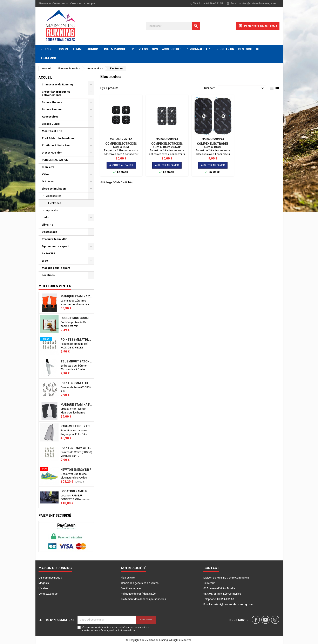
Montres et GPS (52, 131)
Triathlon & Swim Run (56, 145)
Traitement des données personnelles (143, 599)
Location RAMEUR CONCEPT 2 (76, 491)
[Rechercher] (173, 26)
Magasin (44, 583)
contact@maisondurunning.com (257, 3)
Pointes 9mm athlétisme (76, 383)
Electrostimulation (54, 189)
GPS (155, 49)
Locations (48, 275)
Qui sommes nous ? (50, 578)
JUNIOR (93, 49)
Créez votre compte (83, 3)
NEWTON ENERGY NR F (76, 470)
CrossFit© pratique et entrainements (56, 93)
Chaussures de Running (57, 84)
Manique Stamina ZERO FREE (76, 296)
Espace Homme (52, 102)
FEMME (78, 49)
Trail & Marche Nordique (58, 138)
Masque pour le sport (56, 268)
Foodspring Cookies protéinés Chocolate (76, 318)
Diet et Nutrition (52, 153)
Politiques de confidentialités (138, 594)
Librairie (48, 225)
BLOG (260, 49)
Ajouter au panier (121, 165)
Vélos (46, 174)
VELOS (143, 49)
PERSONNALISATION (55, 160)
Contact (211, 568)
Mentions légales (131, 588)
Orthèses (48, 181)
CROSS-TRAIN (224, 49)
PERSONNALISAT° (198, 49)
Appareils (52, 210)
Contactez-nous (48, 594)
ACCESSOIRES (172, 49)
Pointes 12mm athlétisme (76, 448)
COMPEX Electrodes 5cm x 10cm (213, 145)
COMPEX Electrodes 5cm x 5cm (121, 145)
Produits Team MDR (55, 239)
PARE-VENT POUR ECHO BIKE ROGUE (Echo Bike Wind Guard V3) (76, 426)
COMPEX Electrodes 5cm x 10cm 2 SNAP (167, 145)
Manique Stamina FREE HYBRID (76, 405)
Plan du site (128, 578)
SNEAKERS (49, 253)
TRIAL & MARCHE (114, 49)
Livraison (44, 588)
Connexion (59, 3)
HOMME (63, 49)
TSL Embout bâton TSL (76, 361)
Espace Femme (52, 109)
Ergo (45, 261)
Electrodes (55, 203)
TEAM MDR (48, 58)
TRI (132, 49)
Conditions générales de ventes (140, 583)
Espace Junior (51, 124)
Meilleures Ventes (55, 286)
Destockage (50, 232)
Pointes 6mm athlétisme (76, 340)
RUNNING (47, 49)
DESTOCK (245, 49)
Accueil (45, 77)
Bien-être (48, 167)
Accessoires (50, 117)
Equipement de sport (55, 246)
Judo (45, 217)
